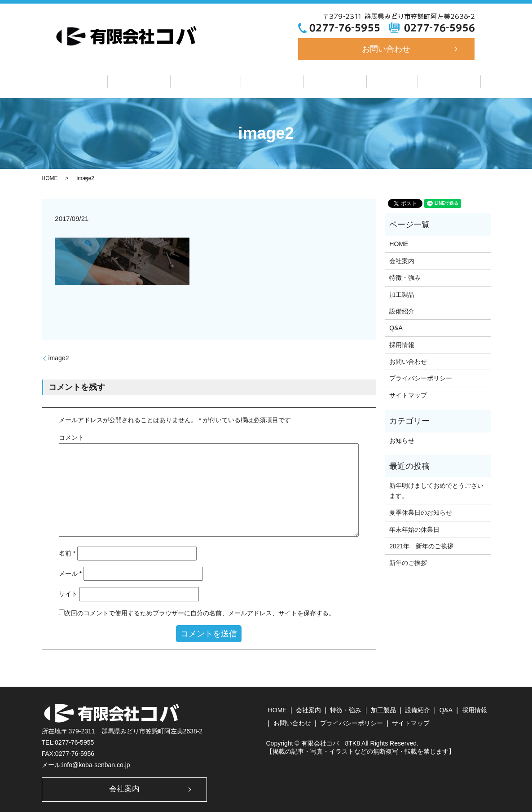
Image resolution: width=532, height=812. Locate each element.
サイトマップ (408, 394)
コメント (71, 436)
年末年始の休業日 (414, 528)
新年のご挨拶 (408, 562)
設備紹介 (329, 81)
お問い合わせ (386, 49)
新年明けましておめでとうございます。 (436, 490)
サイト (68, 593)
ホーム (98, 81)
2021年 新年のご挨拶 (421, 545)
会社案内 (151, 81)
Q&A (380, 81)
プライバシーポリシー (421, 377)
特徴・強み (212, 81)
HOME (50, 177)
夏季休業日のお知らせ (421, 511)
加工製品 (273, 81)
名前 (67, 552)
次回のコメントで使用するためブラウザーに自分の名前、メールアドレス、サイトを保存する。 (200, 612)
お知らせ (402, 439)
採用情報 (431, 81)
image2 (59, 357)
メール (70, 573)
